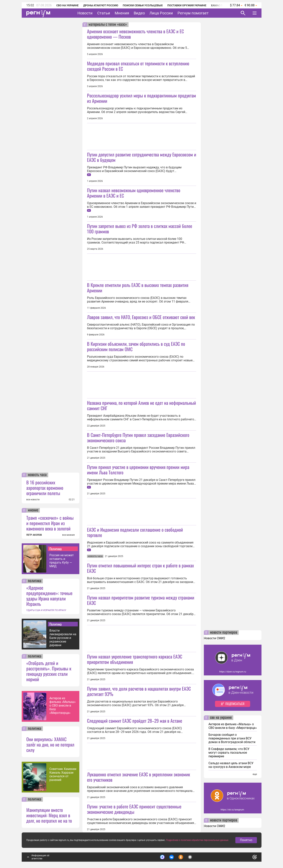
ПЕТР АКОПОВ (34, 535)
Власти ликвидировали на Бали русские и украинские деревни (63, 638)
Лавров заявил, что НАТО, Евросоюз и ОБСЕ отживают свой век (141, 317)
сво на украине (221, 718)
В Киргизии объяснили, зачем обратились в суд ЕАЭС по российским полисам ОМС (136, 346)
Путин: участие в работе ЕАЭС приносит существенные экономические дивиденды (134, 809)
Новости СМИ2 (215, 638)
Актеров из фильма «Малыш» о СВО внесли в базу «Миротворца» (63, 705)
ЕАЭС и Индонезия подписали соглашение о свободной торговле (135, 532)
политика (35, 581)
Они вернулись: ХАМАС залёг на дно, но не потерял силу (50, 744)
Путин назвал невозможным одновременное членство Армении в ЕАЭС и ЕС (134, 193)
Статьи (104, 13)
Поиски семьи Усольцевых (143, 5)
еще (255, 774)
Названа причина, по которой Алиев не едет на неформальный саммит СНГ (141, 405)
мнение (33, 510)
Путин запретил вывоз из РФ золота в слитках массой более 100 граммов (140, 229)
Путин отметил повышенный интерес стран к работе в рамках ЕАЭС (140, 568)
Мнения (122, 13)
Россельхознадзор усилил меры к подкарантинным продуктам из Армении (141, 98)
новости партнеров (224, 633)
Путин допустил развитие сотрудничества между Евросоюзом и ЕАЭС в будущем (142, 157)
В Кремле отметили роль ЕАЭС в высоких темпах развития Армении (138, 288)
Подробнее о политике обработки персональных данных (197, 840)
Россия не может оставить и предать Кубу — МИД (62, 561)
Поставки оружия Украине (187, 5)
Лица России (161, 13)
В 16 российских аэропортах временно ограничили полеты (45, 488)
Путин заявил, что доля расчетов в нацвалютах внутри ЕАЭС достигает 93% (139, 691)
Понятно (246, 840)
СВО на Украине (67, 5)
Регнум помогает (193, 13)
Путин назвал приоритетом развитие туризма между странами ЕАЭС (141, 600)
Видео (139, 13)
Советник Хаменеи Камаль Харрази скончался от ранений (63, 774)
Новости (85, 13)
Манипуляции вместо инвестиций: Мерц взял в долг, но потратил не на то (49, 815)
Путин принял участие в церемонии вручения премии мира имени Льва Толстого (138, 470)
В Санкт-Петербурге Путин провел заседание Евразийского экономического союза (138, 437)
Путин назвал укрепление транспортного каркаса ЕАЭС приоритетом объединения (135, 659)
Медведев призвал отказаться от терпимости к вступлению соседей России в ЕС (138, 66)
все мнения (68, 535)
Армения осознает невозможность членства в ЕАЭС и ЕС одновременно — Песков (135, 34)
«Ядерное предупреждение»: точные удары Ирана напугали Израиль (49, 596)
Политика (56, 549)
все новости (33, 500)
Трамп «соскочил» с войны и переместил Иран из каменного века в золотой (50, 523)
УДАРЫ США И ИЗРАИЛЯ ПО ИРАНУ (46, 610)
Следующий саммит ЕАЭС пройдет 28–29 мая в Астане (135, 721)
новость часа (37, 475)
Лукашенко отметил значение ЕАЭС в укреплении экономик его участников (139, 777)
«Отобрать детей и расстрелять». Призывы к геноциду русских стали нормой (49, 671)
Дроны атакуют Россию (101, 5)
